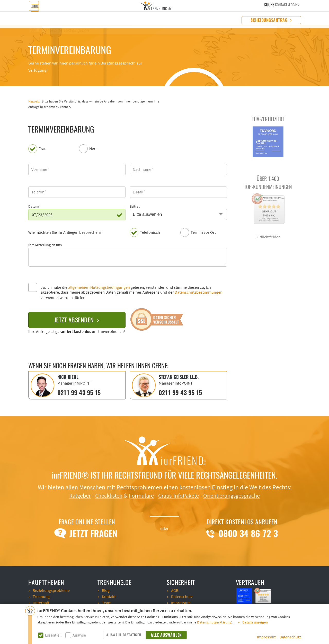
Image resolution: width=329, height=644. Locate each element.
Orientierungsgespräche (237, 495)
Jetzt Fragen (87, 533)
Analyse (79, 635)
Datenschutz (290, 637)
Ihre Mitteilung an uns (45, 245)
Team (107, 602)
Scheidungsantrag (271, 20)
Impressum (267, 637)
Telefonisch (150, 233)
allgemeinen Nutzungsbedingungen (99, 287)
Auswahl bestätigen (124, 635)
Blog (106, 590)
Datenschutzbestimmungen (199, 292)
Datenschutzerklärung (214, 622)
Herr (93, 149)
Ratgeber (73, 495)
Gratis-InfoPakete (179, 495)
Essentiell (53, 635)
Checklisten (105, 495)
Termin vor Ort (203, 233)
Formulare (139, 495)
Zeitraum (137, 207)
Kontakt (109, 596)
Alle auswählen (166, 635)
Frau (43, 149)
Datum (34, 207)
